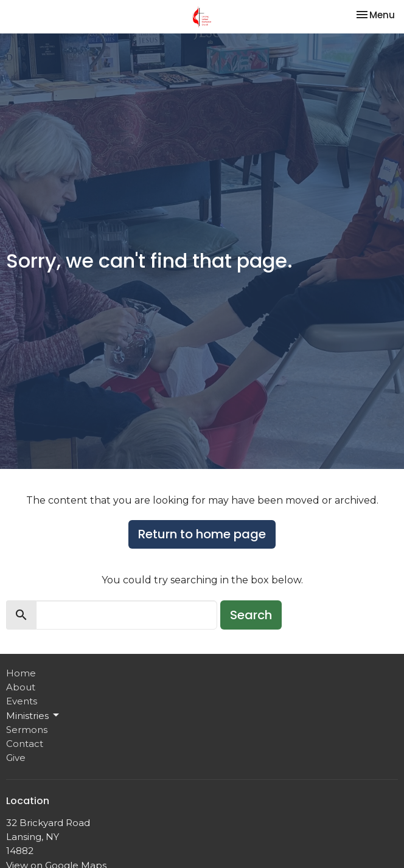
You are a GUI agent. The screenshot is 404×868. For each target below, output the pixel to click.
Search (251, 615)
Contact (25, 744)
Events (22, 701)
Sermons (27, 730)
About (21, 687)
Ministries (33, 715)
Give (16, 758)
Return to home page (202, 534)
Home (21, 673)
